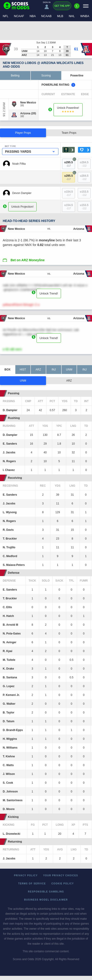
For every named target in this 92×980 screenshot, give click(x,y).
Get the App (62, 6)
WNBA (85, 16)
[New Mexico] (28, 103)
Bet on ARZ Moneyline (28, 260)
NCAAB (46, 16)
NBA (33, 16)
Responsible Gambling (46, 892)
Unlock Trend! (49, 293)
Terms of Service (32, 884)
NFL (6, 16)
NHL (72, 16)
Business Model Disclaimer (46, 900)
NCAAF (19, 16)
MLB (60, 16)
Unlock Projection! (22, 207)
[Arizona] (28, 113)
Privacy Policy (26, 875)
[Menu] (86, 6)
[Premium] (77, 8)
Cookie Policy (63, 884)
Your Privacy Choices (61, 875)
